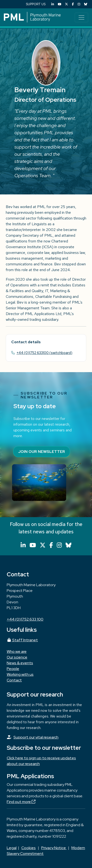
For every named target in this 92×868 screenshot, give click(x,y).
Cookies (29, 848)
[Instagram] (79, 4)
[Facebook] (73, 4)
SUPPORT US (36, 4)
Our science (17, 657)
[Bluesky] (86, 4)
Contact (14, 680)
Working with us (20, 674)
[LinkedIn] (53, 4)
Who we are (17, 651)
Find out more (21, 802)
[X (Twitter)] (66, 4)
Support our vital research (36, 737)
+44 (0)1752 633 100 (25, 619)
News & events (20, 663)
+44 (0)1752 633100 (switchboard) (44, 353)
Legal (12, 848)
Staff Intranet (22, 640)
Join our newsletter (42, 452)
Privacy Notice (54, 848)
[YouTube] (59, 4)
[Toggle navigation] (81, 17)
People (13, 669)
